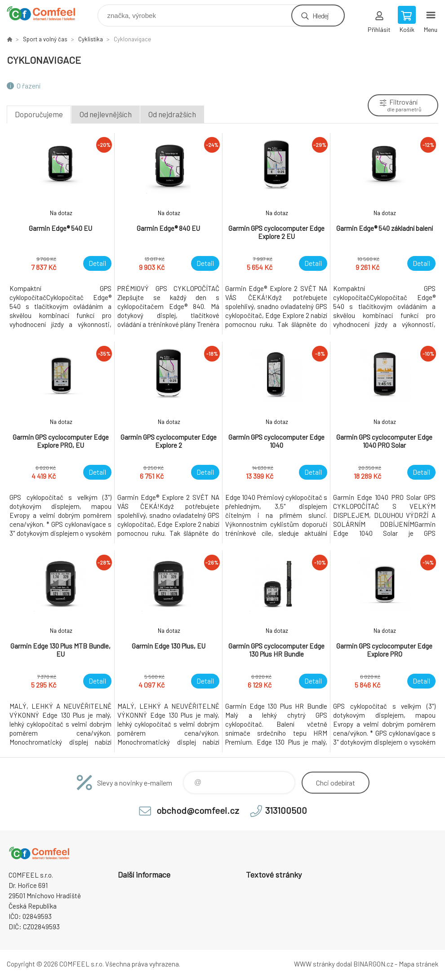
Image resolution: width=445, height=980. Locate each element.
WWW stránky (314, 964)
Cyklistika (91, 39)
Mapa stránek (418, 964)
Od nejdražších (172, 114)
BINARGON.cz (373, 964)
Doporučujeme (39, 114)
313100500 (286, 810)
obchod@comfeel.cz (198, 810)
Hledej (320, 15)
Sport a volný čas (45, 39)
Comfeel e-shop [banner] (47, 13)
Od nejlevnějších (106, 114)
